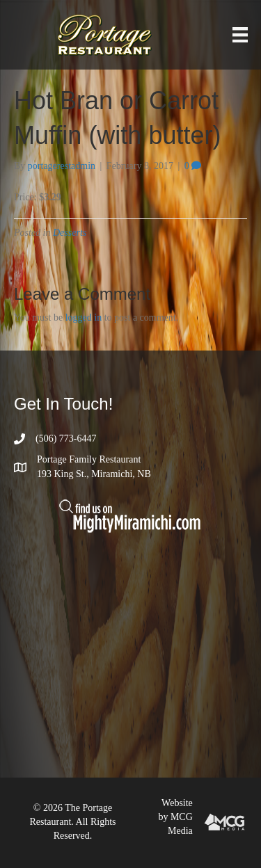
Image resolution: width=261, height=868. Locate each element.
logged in (84, 318)
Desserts (70, 233)
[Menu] (240, 35)
